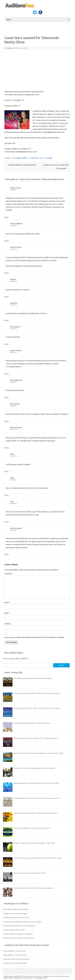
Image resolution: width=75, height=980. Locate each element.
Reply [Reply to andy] (6, 495)
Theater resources (29, 976)
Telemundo (34, 158)
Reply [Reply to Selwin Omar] (6, 217)
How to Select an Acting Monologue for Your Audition (22, 922)
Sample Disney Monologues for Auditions (18, 934)
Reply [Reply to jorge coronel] (6, 374)
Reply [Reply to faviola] (6, 297)
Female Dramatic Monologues (14, 930)
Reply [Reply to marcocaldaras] (6, 241)
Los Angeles (17, 158)
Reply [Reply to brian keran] (6, 421)
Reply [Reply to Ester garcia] (6, 344)
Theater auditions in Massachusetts (21, 165)
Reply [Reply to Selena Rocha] (6, 448)
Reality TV (26, 158)
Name (7, 602)
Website (8, 624)
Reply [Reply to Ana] (6, 522)
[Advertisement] (37, 70)
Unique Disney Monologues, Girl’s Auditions (19, 938)
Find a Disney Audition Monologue (15, 909)
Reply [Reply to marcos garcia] (6, 554)
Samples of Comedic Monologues (15, 913)
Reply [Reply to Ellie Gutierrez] (6, 397)
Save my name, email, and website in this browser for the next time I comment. (34, 637)
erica (9, 48)
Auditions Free (42, 978)
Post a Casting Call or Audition (15, 659)
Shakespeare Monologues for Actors (16, 917)
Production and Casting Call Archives (16, 959)
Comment (9, 574)
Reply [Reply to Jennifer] (6, 320)
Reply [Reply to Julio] (6, 471)
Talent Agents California (12, 976)
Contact (27, 978)
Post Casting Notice (16, 978)
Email (7, 613)
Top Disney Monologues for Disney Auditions (19, 926)
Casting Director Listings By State (15, 963)
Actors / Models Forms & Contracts (49, 976)
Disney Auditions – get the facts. (15, 951)
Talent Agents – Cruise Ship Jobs (15, 955)
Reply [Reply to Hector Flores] (6, 273)
